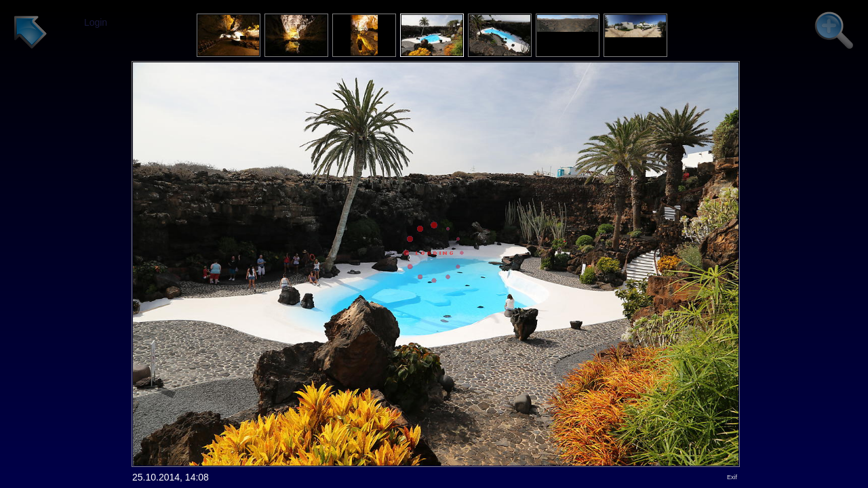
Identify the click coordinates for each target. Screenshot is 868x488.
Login (96, 22)
